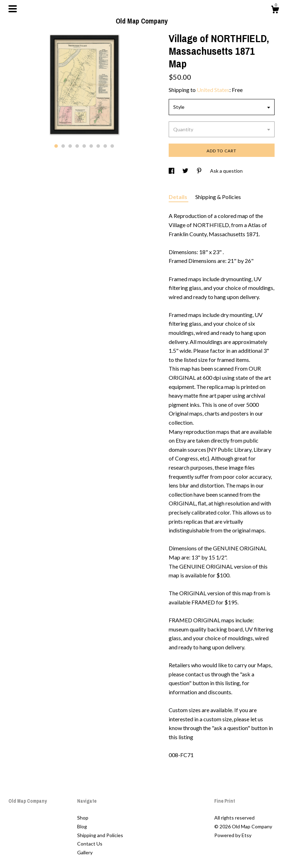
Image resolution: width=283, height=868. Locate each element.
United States (213, 90)
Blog (82, 826)
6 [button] (91, 146)
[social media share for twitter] (186, 171)
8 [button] (105, 146)
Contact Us (90, 844)
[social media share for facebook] (172, 171)
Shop (83, 818)
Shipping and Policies (100, 835)
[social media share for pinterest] (200, 171)
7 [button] (98, 146)
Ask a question (226, 171)
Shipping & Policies (218, 197)
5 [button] (84, 146)
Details (178, 197)
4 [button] (77, 146)
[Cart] (275, 11)
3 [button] (70, 146)
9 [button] (112, 146)
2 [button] (63, 146)
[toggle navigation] (13, 9)
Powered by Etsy (233, 835)
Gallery (85, 852)
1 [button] (56, 146)
